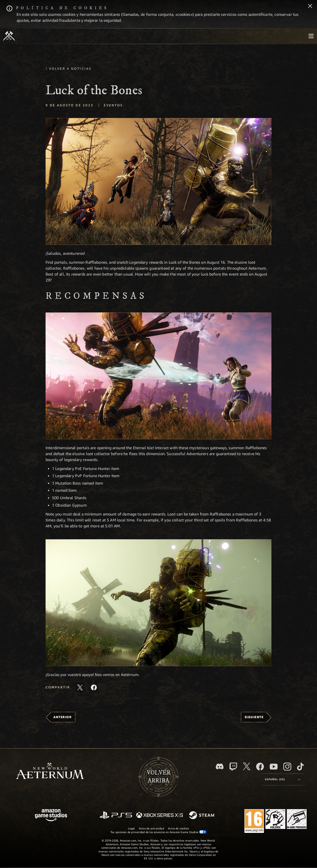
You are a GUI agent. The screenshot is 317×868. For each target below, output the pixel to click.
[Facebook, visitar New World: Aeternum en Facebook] (260, 767)
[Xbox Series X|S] (160, 815)
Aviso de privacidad (151, 828)
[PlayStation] (116, 815)
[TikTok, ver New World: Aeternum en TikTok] (300, 767)
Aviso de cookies (179, 828)
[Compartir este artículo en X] (80, 687)
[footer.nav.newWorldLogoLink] (50, 771)
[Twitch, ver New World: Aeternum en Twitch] (233, 767)
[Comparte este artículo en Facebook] (94, 687)
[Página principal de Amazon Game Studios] (51, 816)
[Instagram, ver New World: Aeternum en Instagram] (287, 767)
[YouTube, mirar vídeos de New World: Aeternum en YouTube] (274, 767)
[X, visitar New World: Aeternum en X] (247, 766)
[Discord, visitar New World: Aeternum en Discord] (220, 766)
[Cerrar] (310, 6)
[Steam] (202, 816)
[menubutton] (311, 36)
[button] (158, 181)
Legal (132, 828)
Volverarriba (159, 777)
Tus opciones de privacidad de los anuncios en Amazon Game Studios (159, 832)
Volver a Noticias (70, 69)
